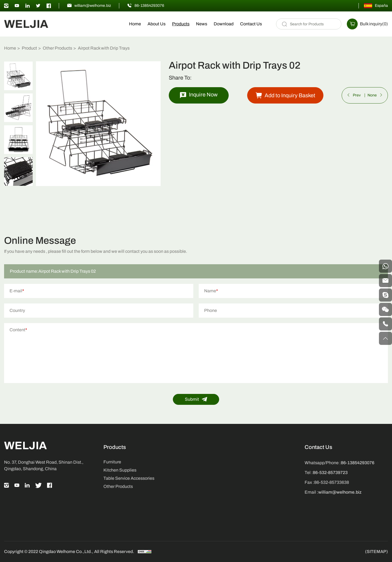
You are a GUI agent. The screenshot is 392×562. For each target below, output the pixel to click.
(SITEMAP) (376, 552)
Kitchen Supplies (120, 470)
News (202, 24)
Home (135, 24)
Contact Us (251, 24)
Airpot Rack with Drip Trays (104, 48)
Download (224, 24)
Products (181, 24)
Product (29, 48)
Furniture (112, 462)
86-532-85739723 (330, 473)
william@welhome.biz (93, 6)
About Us (157, 24)
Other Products (57, 48)
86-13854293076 (149, 6)
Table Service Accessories (129, 478)
